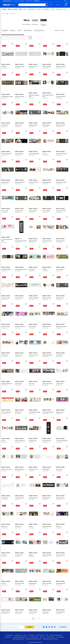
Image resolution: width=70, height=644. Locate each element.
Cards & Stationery (32, 9)
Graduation (15, 9)
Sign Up (30, 627)
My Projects (22, 1)
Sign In (66, 1)
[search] (30, 37)
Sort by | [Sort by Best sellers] (57, 30)
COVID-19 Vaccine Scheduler (56, 635)
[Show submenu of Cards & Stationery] (36, 9)
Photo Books (59, 9)
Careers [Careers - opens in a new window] (25, 635)
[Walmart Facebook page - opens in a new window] (44, 627)
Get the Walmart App (34, 637)
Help (51, 5)
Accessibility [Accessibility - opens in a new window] (16, 637)
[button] (8, 44)
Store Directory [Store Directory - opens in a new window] (18, 635)
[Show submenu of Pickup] (22, 9)
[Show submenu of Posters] (41, 9)
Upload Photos (37, 1)
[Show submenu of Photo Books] (62, 9)
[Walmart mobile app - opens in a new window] (63, 627)
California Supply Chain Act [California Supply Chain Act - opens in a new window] (18, 639)
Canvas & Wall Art (46, 9)
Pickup (20, 9)
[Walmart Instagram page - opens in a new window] (55, 627)
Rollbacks (5, 9)
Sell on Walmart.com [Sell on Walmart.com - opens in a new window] (40, 635)
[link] (27, 22)
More (64, 9)
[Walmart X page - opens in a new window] (47, 627)
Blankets (53, 9)
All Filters (5, 31)
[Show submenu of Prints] (27, 9)
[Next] (39, 618)
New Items (10, 9)
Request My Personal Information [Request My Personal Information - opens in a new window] (50, 639)
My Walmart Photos (29, 1)
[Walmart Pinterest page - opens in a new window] (49, 627)
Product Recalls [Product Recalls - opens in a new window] (8, 637)
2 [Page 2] (36, 618)
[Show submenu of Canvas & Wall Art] (49, 9)
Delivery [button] (13, 30)
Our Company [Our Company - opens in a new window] (31, 635)
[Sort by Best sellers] (64, 30)
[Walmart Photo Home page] (9, 5)
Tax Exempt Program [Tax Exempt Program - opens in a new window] (23, 637)
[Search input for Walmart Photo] (32, 5)
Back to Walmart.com (7, 1)
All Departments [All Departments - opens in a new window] (10, 635)
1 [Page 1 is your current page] (33, 618)
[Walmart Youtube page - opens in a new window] (52, 627)
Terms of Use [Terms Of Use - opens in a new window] (42, 637)
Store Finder (16, 1)
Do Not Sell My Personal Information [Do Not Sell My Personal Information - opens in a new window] (34, 639)
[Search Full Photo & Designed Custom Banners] (15, 37)
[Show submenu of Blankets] (55, 9)
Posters (39, 9)
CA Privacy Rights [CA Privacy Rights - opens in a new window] (60, 637)
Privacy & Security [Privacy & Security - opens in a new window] (51, 637)
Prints (25, 9)
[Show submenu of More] (66, 9)
